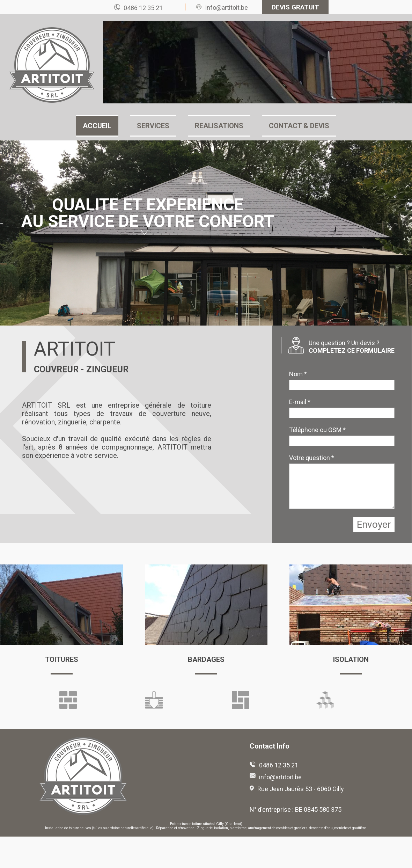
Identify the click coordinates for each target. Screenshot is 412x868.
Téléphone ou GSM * (317, 430)
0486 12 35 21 (143, 8)
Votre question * (312, 458)
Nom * (298, 374)
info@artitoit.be (227, 8)
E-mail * (300, 402)
